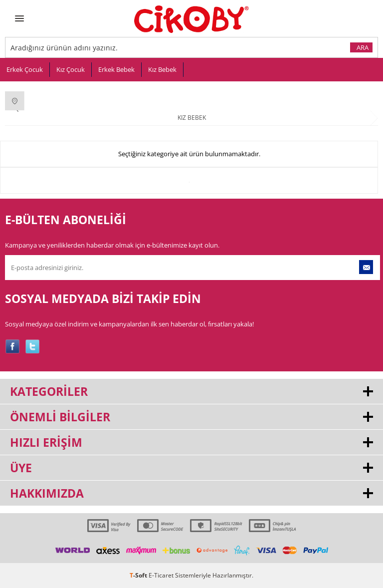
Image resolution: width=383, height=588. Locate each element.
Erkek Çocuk (25, 69)
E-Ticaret (161, 575)
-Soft (139, 575)
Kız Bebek (162, 69)
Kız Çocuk (71, 69)
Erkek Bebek (116, 69)
